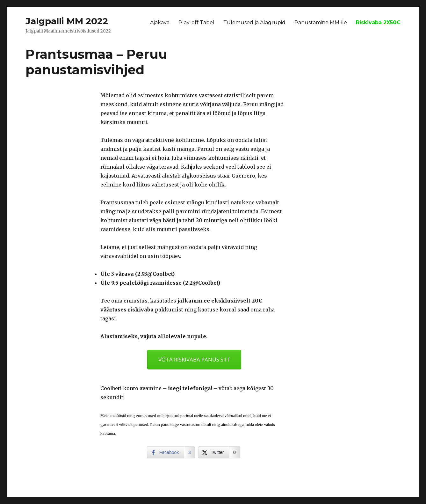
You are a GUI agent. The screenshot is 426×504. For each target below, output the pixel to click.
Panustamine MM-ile (321, 22)
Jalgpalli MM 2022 (67, 21)
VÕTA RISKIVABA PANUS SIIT (194, 359)
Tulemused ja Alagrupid (254, 22)
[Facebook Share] (171, 452)
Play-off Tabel (196, 22)
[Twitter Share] (219, 452)
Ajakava (160, 22)
